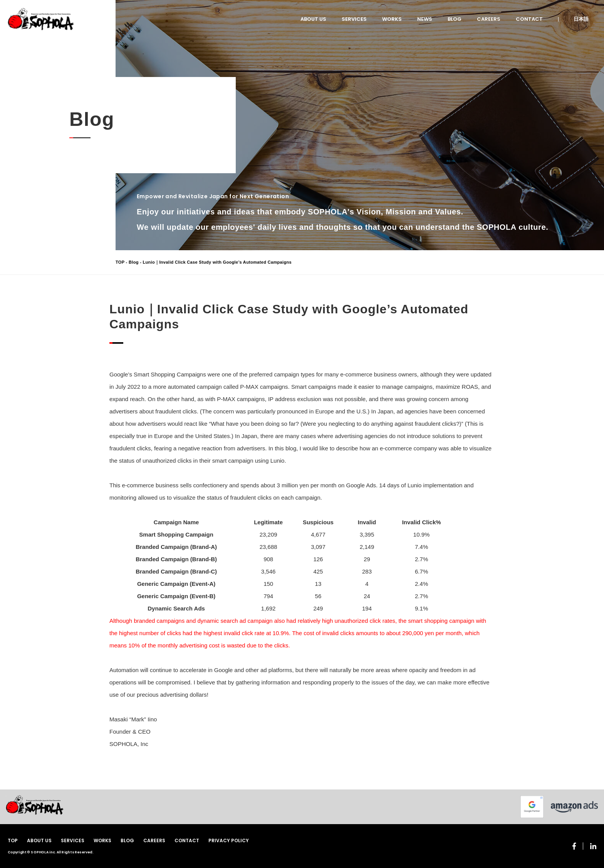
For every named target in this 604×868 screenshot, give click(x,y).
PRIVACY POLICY (229, 840)
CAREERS (489, 19)
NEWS (425, 19)
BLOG (455, 19)
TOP (120, 262)
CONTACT (529, 19)
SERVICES (354, 19)
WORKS (392, 19)
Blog (134, 262)
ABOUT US (313, 19)
